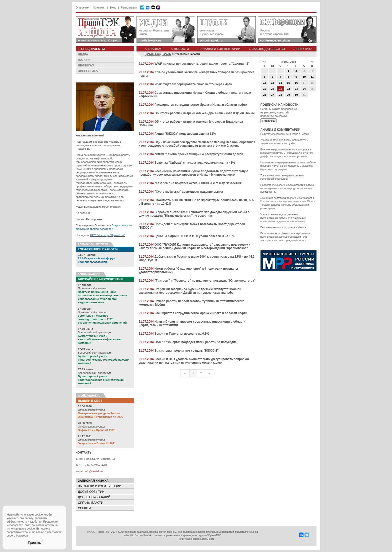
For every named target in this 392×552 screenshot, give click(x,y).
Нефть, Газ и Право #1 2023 (97, 430)
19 (264, 89)
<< (265, 62)
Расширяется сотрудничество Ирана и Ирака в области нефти (201, 105)
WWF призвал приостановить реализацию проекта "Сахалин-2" (202, 64)
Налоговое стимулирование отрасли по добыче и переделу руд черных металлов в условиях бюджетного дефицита (288, 166)
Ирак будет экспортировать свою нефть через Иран (193, 84)
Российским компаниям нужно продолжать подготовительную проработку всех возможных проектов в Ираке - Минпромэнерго (193, 173)
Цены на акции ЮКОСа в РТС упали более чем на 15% (195, 236)
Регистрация (129, 7)
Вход (113, 7)
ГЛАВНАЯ (155, 49)
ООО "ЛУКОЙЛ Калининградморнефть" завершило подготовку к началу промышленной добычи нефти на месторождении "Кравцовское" (194, 246)
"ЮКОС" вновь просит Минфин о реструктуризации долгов (199, 154)
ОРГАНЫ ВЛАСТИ (91, 503)
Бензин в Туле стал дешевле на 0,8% (182, 334)
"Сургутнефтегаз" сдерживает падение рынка (189, 192)
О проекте (82, 7)
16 (296, 83)
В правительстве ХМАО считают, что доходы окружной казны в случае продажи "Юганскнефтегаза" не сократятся (194, 214)
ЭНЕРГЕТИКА (88, 71)
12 (264, 83)
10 (304, 77)
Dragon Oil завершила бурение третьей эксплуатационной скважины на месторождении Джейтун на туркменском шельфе (190, 291)
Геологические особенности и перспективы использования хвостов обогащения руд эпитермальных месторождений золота (285, 237)
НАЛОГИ (84, 60)
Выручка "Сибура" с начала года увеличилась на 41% (195, 163)
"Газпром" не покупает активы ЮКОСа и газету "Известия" (198, 183)
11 (312, 77)
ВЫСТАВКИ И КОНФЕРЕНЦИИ (100, 486)
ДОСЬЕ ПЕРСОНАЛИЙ (94, 497)
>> (312, 62)
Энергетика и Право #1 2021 (97, 443)
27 (272, 95)
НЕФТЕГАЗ (86, 65)
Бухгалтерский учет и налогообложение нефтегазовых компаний (100, 339)
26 (264, 95)
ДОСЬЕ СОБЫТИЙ (91, 492)
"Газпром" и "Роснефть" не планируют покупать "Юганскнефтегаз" (205, 281)
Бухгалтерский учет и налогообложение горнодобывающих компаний (104, 360)
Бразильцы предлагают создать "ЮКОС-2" (187, 351)
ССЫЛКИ (84, 508)
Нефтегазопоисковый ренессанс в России (285, 134)
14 (280, 83)
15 (288, 83)
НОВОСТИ (181, 49)
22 (288, 89)
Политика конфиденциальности (196, 539)
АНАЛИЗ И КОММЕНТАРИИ (220, 49)
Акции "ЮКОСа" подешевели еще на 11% (185, 134)
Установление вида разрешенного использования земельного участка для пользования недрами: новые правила (283, 218)
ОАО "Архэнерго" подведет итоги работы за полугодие (196, 342)
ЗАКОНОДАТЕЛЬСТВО (268, 49)
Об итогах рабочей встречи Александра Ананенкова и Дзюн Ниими (205, 113)
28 (280, 95)
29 (288, 95)
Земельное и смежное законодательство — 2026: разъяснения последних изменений (102, 319)
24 (304, 89)
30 (296, 95)
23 (296, 89)
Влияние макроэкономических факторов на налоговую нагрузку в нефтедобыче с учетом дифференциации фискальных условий (287, 153)
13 (272, 83)
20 (272, 89)
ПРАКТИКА (304, 49)
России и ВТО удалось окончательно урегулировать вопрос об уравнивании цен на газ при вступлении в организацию (194, 361)
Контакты (99, 7)
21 (280, 89)
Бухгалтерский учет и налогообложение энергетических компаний (101, 380)
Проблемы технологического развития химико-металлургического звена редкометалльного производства (288, 188)
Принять (34, 543)
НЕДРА (83, 54)
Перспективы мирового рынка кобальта (283, 228)
